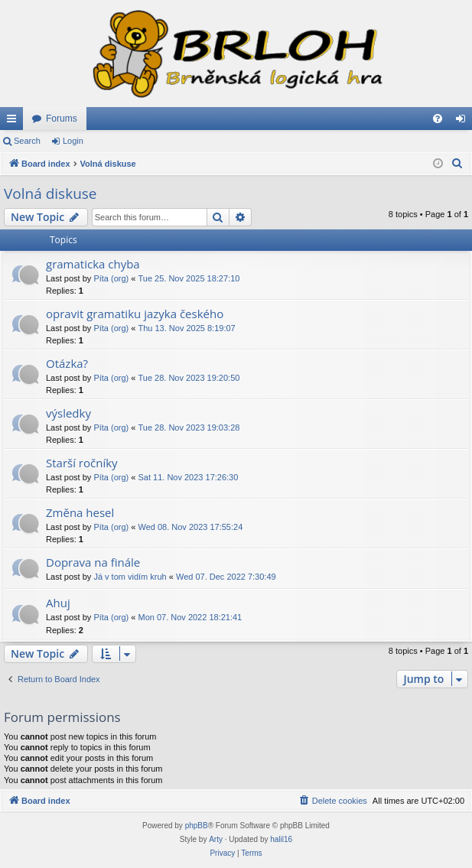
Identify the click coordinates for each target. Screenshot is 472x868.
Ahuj (58, 603)
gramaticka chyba (93, 264)
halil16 (281, 839)
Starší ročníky (82, 463)
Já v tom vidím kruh (130, 577)
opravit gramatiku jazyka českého (135, 314)
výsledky (68, 413)
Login (73, 141)
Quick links (15, 122)
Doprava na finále (93, 562)
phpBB (197, 826)
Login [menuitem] (464, 122)
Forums (62, 119)
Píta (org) (111, 278)
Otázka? (67, 363)
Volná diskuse (50, 193)
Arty (216, 839)
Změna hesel (80, 512)
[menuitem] (438, 119)
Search (27, 141)
